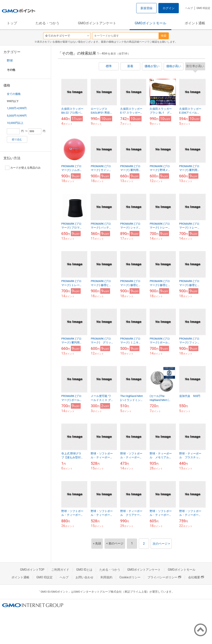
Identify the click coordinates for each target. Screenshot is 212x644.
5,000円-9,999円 (17, 116)
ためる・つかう (47, 23)
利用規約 (106, 577)
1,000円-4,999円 (17, 108)
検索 (164, 36)
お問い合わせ (85, 577)
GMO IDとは (84, 570)
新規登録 (146, 8)
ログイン (169, 8)
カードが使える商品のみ (23, 168)
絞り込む (17, 139)
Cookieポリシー (130, 577)
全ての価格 (14, 94)
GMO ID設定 (203, 8)
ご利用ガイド (60, 570)
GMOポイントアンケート (97, 23)
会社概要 (196, 577)
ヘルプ (189, 8)
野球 (10, 61)
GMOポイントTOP (32, 570)
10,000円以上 (15, 123)
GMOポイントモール (150, 23)
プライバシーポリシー (164, 577)
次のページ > (161, 544)
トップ (12, 23)
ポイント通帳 (195, 23)
